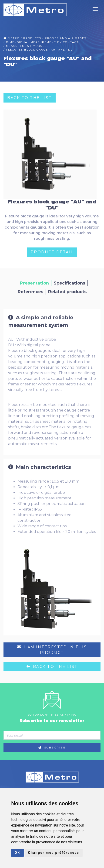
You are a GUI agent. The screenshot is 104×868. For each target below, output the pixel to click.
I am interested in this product (52, 650)
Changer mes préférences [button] (54, 853)
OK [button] (17, 853)
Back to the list (30, 98)
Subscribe (52, 748)
